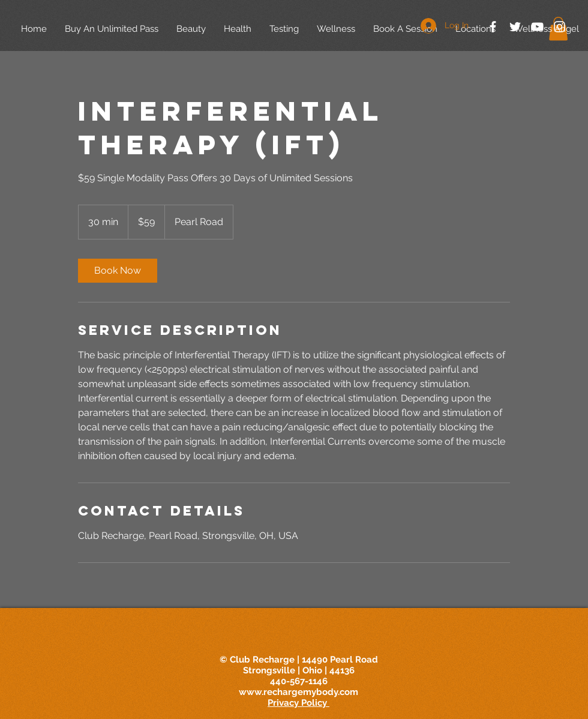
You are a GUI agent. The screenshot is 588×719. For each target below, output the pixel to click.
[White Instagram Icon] (559, 27)
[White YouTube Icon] (537, 27)
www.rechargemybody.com (298, 692)
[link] (118, 271)
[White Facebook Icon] (493, 27)
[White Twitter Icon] (515, 27)
